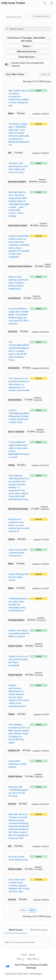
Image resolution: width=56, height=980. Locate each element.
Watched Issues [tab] (39, 930)
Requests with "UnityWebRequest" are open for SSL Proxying (18, 791)
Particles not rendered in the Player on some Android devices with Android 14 (19, 525)
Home (24, 955)
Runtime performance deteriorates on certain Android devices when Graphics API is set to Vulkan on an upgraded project (19, 696)
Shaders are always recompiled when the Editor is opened (19, 633)
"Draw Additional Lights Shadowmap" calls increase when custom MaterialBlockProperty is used (19, 450)
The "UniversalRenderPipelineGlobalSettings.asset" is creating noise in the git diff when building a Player (19, 351)
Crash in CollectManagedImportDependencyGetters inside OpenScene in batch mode (19, 416)
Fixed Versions (28, 57)
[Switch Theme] (45, 3)
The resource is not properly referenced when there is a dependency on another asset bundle (19, 384)
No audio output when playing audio (18, 858)
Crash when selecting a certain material (18, 764)
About (32, 955)
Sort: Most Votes (17, 74)
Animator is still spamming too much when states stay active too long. (18, 168)
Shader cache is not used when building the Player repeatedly (18, 661)
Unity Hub (33, 959)
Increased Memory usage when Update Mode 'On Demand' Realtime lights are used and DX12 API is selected (19, 316)
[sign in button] (51, 3)
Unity (21, 959)
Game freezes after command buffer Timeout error (18, 553)
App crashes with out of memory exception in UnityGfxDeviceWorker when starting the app (19, 98)
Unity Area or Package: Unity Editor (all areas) (29, 39)
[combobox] (18, 17)
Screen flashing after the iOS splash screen (19, 577)
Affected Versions (28, 51)
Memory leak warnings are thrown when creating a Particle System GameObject (19, 283)
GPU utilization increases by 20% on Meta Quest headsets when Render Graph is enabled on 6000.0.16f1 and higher (19, 734)
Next (32, 910)
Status (28, 46)
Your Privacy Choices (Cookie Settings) (26, 966)
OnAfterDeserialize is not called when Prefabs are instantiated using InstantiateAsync (19, 604)
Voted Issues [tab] (16, 930)
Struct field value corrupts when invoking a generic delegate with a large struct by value (19, 885)
